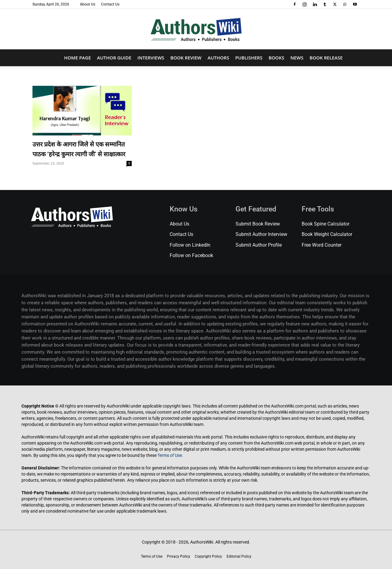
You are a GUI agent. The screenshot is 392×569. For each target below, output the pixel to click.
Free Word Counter (322, 245)
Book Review (186, 58)
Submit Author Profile (259, 245)
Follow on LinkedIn (190, 245)
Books (276, 58)
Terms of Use (170, 455)
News (297, 58)
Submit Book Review (258, 224)
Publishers (249, 58)
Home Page (77, 58)
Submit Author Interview (261, 234)
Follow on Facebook (191, 255)
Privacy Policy (179, 556)
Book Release (326, 58)
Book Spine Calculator (326, 224)
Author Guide (114, 58)
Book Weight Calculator (327, 234)
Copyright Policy (208, 556)
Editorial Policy (239, 556)
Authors (218, 58)
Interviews (151, 58)
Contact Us (110, 4)
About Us (88, 4)
